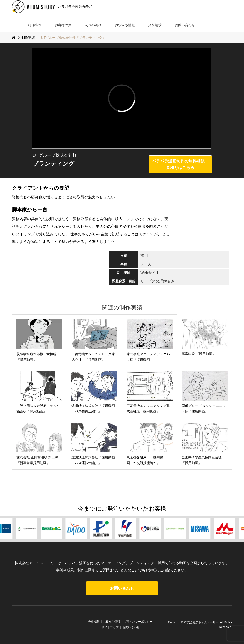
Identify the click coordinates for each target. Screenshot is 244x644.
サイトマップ (110, 627)
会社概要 (94, 622)
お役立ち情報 (125, 25)
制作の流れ (93, 25)
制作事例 (35, 25)
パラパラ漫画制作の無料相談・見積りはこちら (180, 164)
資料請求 (155, 25)
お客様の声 (63, 25)
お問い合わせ (185, 25)
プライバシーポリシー (138, 622)
